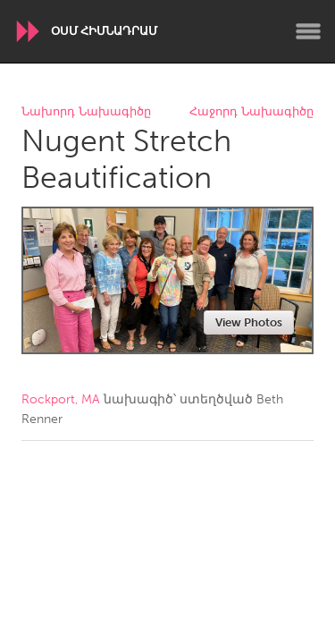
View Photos (249, 322)
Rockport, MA (61, 399)
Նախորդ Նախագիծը (86, 112)
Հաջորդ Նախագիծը (251, 112)
